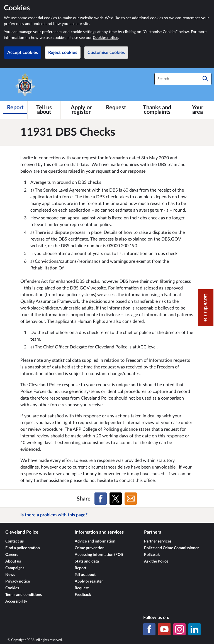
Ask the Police (156, 561)
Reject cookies (63, 53)
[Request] (116, 108)
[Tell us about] (44, 110)
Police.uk (152, 555)
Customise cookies (106, 53)
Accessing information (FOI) (99, 555)
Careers (12, 555)
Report (81, 568)
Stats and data (87, 561)
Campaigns (15, 568)
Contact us (14, 541)
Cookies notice (105, 38)
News (10, 575)
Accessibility (16, 601)
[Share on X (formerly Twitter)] (116, 499)
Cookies (12, 588)
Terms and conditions (24, 595)
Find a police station (23, 548)
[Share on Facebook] (101, 499)
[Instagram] (179, 629)
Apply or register (89, 581)
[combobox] (183, 79)
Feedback (83, 595)
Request (82, 588)
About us (13, 561)
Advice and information (95, 541)
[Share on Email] (131, 499)
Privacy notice (18, 581)
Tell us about (85, 575)
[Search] (205, 79)
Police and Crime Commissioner (171, 548)
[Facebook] (149, 629)
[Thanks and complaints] (157, 110)
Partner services (158, 541)
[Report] (15, 108)
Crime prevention (90, 548)
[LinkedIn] (194, 629)
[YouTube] (164, 629)
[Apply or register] (81, 110)
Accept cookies (23, 53)
